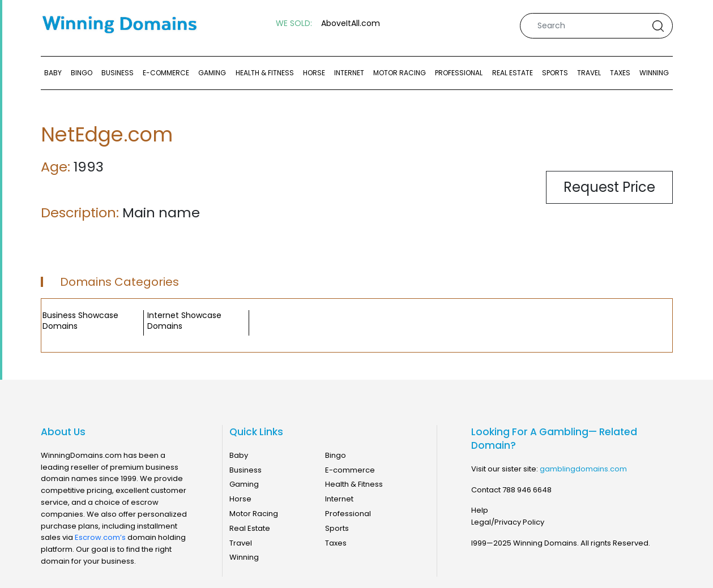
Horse (314, 73)
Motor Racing (400, 73)
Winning (654, 73)
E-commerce (166, 73)
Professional (459, 73)
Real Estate (513, 73)
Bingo (82, 73)
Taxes (620, 73)
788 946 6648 (527, 490)
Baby (53, 73)
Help (480, 510)
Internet (349, 73)
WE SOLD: (294, 23)
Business (118, 73)
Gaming (212, 73)
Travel (589, 73)
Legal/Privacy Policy (508, 522)
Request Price (609, 187)
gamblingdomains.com (583, 469)
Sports (555, 73)
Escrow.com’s (100, 537)
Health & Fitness (265, 73)
